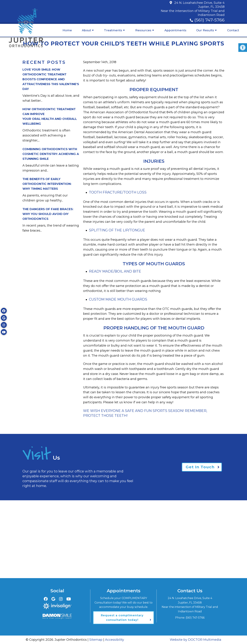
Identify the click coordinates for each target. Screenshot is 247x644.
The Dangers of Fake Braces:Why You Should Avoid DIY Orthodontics (48, 214)
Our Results (205, 30)
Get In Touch (200, 467)
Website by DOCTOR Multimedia (196, 640)
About (86, 30)
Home (67, 30)
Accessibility (115, 640)
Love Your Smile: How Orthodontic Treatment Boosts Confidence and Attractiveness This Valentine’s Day (51, 79)
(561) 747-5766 (209, 20)
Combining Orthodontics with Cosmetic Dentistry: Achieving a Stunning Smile (51, 154)
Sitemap (96, 640)
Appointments (175, 30)
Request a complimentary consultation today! (122, 618)
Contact (233, 30)
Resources (143, 30)
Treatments (113, 30)
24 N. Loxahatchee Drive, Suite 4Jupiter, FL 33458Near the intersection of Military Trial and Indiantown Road (193, 9)
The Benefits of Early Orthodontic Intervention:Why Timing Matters (47, 184)
